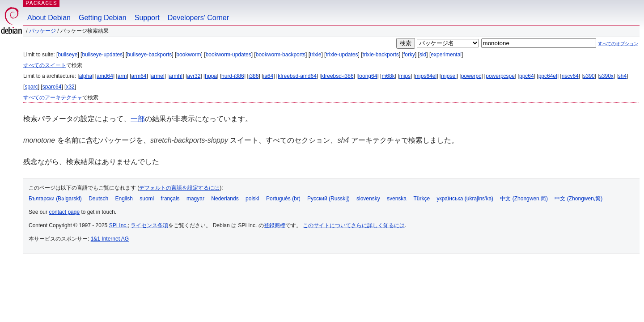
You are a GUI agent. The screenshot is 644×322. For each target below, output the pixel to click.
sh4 (622, 76)
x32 (70, 87)
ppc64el (548, 76)
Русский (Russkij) (328, 199)
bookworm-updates (229, 55)
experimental (446, 55)
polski (252, 199)
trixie (316, 55)
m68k (388, 76)
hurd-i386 (233, 76)
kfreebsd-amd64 (297, 76)
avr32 (194, 76)
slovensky (368, 199)
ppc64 (527, 76)
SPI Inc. (119, 225)
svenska (397, 199)
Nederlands (225, 199)
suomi (147, 199)
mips (405, 76)
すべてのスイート (45, 65)
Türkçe (422, 199)
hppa (211, 76)
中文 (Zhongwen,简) (524, 199)
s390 (589, 76)
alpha (86, 76)
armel (158, 76)
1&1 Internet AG (110, 239)
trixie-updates (342, 55)
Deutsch (98, 199)
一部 (138, 119)
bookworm (189, 55)
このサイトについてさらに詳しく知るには (354, 225)
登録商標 (275, 225)
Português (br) (283, 199)
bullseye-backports (149, 55)
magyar (195, 199)
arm (122, 76)
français (170, 199)
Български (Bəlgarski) (55, 199)
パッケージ (42, 31)
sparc (31, 87)
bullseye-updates (102, 55)
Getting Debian (103, 18)
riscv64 (570, 76)
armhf (176, 76)
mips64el (426, 76)
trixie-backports (381, 55)
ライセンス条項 (149, 225)
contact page (64, 212)
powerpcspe (500, 76)
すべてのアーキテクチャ (53, 97)
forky (409, 55)
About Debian (49, 18)
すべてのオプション (618, 44)
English (124, 199)
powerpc (471, 76)
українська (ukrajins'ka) (465, 199)
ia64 (268, 76)
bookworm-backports (281, 55)
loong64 (368, 76)
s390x (606, 76)
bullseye (68, 55)
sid (423, 55)
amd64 (105, 76)
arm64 (139, 76)
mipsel (449, 76)
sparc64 (52, 87)
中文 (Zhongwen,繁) (578, 199)
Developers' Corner (198, 18)
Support (147, 18)
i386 (254, 76)
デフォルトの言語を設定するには (179, 188)
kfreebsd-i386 (337, 76)
